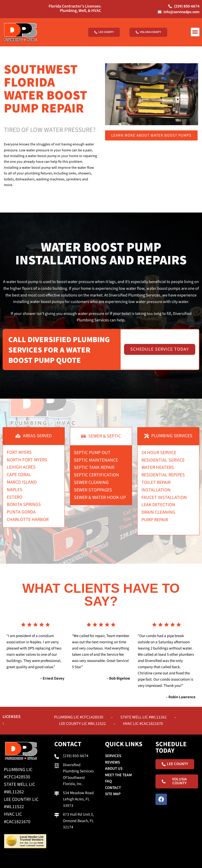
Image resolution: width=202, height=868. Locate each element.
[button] (195, 32)
